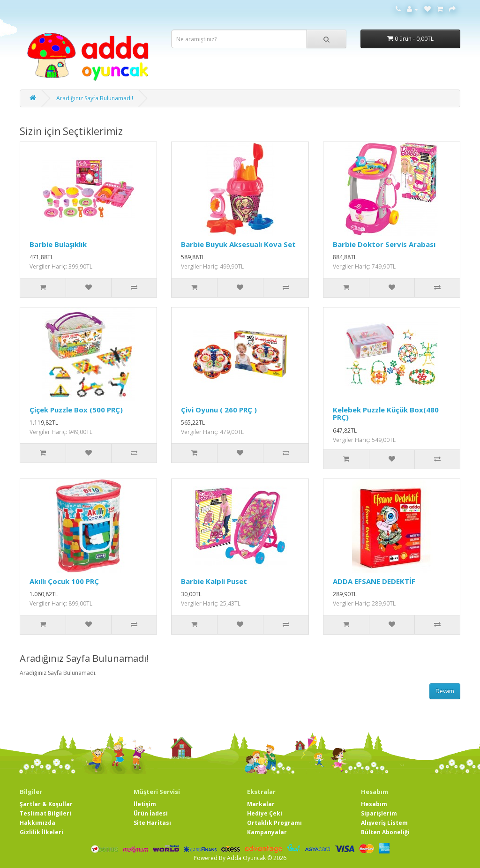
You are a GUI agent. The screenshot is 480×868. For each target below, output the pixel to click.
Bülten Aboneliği (385, 832)
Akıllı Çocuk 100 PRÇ (64, 581)
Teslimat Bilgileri (45, 813)
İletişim (145, 804)
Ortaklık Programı (274, 823)
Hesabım (374, 804)
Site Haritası (152, 823)
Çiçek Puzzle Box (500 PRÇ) (76, 410)
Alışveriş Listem (384, 823)
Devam (445, 691)
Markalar (261, 804)
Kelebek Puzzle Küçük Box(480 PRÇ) (386, 414)
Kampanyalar (267, 832)
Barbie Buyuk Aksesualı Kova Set (238, 244)
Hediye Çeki (265, 813)
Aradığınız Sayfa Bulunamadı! (95, 98)
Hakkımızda (37, 823)
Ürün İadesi (151, 813)
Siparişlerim (379, 813)
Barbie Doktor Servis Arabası (384, 244)
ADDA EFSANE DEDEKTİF (374, 581)
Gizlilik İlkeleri (41, 832)
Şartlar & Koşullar (46, 804)
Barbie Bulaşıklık (58, 244)
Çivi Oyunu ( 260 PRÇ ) (219, 410)
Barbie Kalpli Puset (214, 581)
